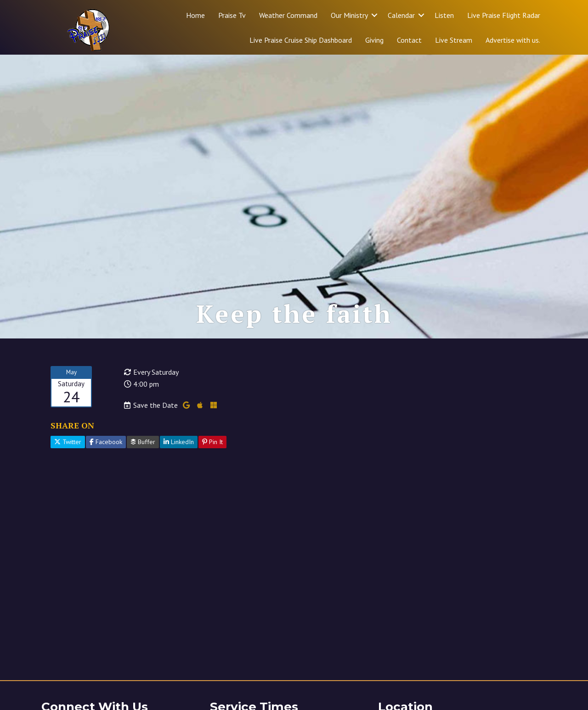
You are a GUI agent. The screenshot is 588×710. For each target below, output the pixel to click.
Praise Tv (232, 15)
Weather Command (288, 15)
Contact (409, 40)
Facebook (106, 442)
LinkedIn (179, 442)
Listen (444, 15)
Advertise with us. (513, 40)
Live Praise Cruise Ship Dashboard (301, 40)
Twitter (68, 442)
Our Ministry (349, 15)
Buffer (143, 442)
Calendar (401, 15)
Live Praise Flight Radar (504, 15)
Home (195, 15)
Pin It (212, 442)
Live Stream (454, 40)
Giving (374, 40)
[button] (374, 15)
